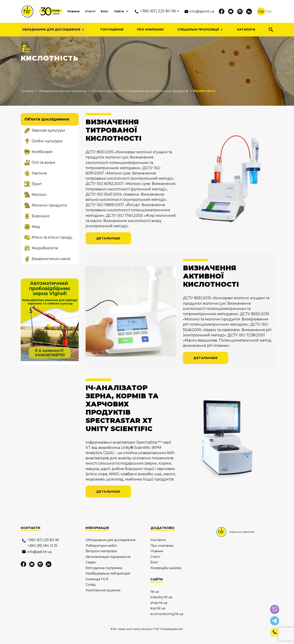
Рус (269, 11)
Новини (64, 11)
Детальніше (109, 249)
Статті (82, 11)
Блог (98, 11)
